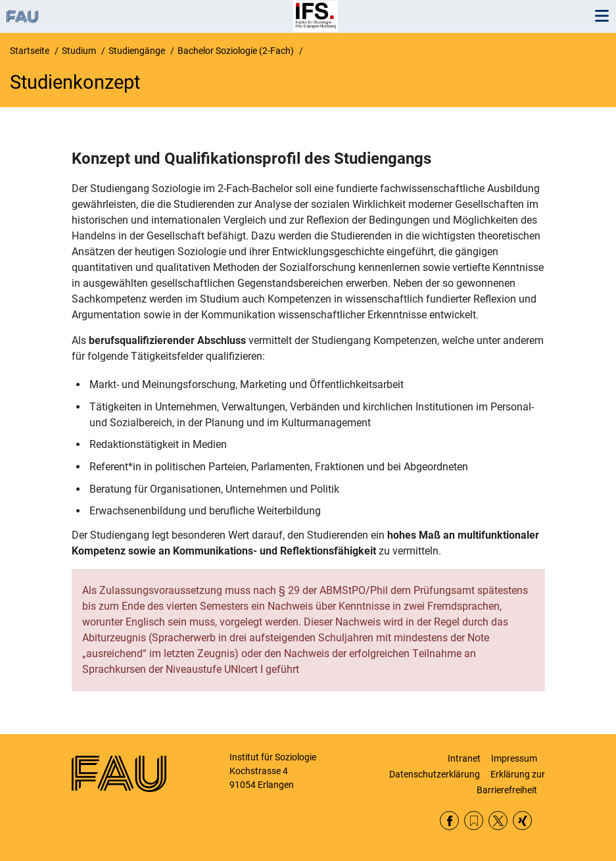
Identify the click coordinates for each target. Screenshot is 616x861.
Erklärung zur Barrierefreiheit (511, 782)
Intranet (464, 758)
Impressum (514, 758)
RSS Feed (474, 821)
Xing (522, 821)
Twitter (498, 821)
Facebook (449, 821)
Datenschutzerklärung (435, 774)
